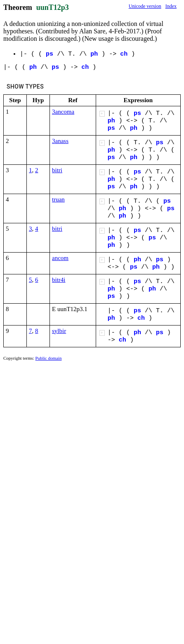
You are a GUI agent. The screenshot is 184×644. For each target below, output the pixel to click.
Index (171, 6)
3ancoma (63, 112)
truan (58, 199)
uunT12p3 (53, 7)
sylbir (59, 331)
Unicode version (145, 6)
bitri (57, 170)
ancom (60, 258)
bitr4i (59, 280)
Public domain (49, 358)
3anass (60, 141)
